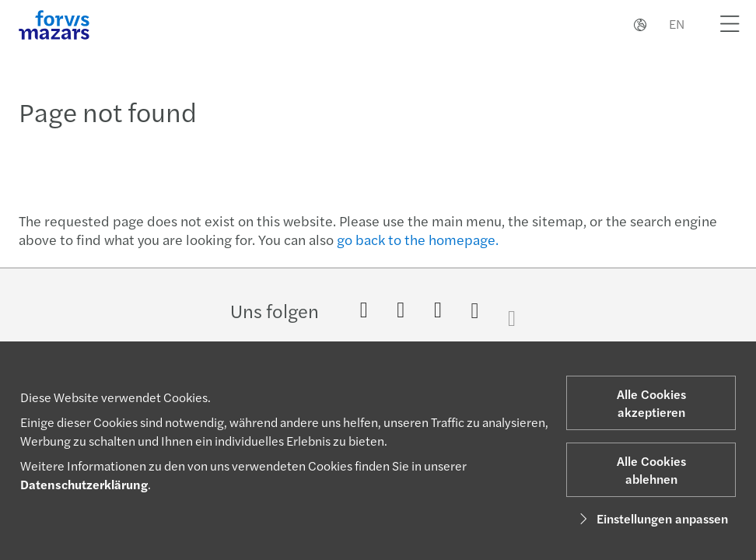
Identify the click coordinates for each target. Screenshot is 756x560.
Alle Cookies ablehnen (651, 470)
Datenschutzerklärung (84, 484)
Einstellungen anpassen (651, 518)
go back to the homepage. (418, 239)
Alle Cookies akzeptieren (651, 403)
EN (677, 24)
